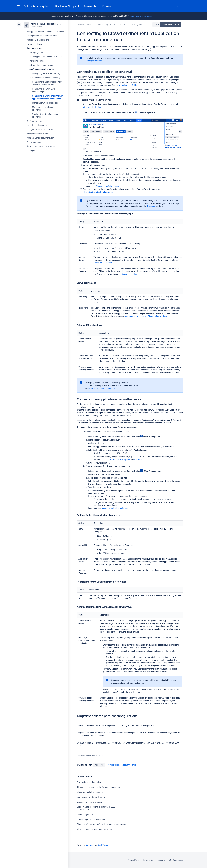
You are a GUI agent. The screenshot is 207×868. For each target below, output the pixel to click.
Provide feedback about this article (122, 765)
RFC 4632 (138, 459)
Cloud (156, 25)
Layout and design (34, 44)
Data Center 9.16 (171, 25)
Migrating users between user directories (94, 829)
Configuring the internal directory (46, 73)
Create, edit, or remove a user (89, 802)
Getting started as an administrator (42, 36)
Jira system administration (38, 134)
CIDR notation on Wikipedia (118, 459)
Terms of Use (149, 860)
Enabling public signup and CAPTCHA (46, 57)
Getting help (32, 151)
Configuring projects (35, 121)
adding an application (103, 263)
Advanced (151, 206)
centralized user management (102, 388)
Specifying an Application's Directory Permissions (146, 316)
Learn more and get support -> (142, 16)
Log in (178, 6)
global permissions (94, 61)
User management (35, 48)
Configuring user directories (41, 69)
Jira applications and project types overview (45, 32)
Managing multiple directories (45, 103)
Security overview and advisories (41, 146)
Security (161, 860)
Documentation (91, 6)
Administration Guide (128, 85)
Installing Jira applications (38, 40)
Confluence (90, 845)
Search (171, 6)
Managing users (36, 53)
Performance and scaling (37, 142)
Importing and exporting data (39, 125)
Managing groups (37, 61)
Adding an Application (92, 107)
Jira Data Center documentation (40, 138)
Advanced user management (42, 65)
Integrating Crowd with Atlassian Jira (98, 192)
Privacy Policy (134, 860)
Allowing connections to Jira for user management (99, 787)
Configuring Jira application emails (42, 129)
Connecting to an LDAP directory (46, 78)
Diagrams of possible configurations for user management (102, 824)
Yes (96, 765)
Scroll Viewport (103, 845)
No (102, 765)
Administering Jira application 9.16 (46, 24)
